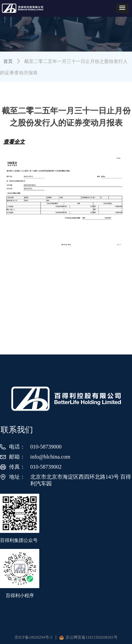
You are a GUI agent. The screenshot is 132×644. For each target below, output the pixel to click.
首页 (8, 61)
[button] (122, 8)
